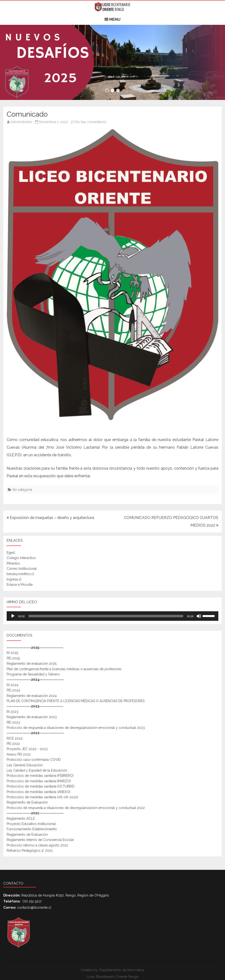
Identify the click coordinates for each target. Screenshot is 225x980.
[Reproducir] (13, 616)
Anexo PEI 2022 (19, 754)
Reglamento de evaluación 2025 (32, 664)
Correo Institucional (22, 569)
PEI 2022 (13, 744)
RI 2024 (12, 685)
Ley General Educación (25, 765)
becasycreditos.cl (20, 574)
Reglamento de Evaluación (27, 802)
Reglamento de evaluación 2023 (32, 717)
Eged (11, 553)
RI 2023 (12, 712)
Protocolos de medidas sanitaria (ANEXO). (39, 792)
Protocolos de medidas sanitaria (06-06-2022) (42, 797)
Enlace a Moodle (20, 585)
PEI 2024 (13, 690)
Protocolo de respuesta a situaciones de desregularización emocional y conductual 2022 (76, 808)
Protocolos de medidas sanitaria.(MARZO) (39, 781)
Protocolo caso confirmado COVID (34, 760)
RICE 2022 (15, 738)
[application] (112, 616)
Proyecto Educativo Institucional (31, 824)
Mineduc (13, 563)
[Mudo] (199, 616)
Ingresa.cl (14, 579)
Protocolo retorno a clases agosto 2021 (37, 845)
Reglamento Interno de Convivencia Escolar (40, 840)
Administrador (21, 122)
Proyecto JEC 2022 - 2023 (27, 749)
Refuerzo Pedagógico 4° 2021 (30, 850)
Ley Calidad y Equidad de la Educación (37, 770)
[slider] (106, 616)
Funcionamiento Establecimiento (32, 829)
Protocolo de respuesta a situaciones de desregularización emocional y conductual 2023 (76, 728)
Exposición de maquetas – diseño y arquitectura (50, 518)
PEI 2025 (13, 658)
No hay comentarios (91, 122)
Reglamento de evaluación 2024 (32, 696)
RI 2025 (12, 653)
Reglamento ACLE (21, 819)
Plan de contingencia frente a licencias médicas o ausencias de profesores (64, 669)
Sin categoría (22, 490)
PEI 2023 (13, 722)
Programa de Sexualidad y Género (33, 674)
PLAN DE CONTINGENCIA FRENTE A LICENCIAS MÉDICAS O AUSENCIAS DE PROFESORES (76, 701)
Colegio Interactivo (21, 558)
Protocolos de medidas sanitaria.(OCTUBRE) (41, 786)
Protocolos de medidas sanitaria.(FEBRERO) (40, 776)
